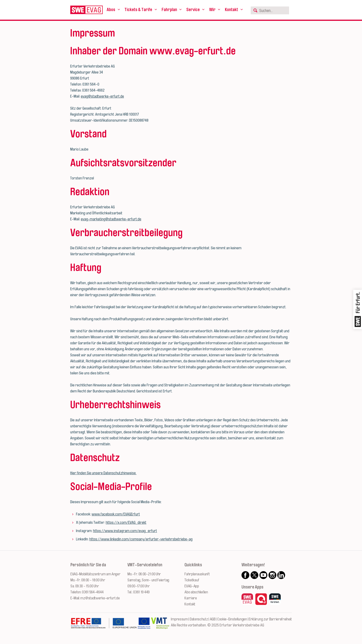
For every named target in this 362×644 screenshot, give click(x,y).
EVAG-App (192, 586)
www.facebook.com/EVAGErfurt (116, 514)
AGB (213, 619)
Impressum (179, 619)
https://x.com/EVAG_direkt (126, 522)
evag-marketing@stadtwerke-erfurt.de (111, 219)
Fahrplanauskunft (197, 574)
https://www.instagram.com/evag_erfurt (125, 531)
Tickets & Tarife (138, 10)
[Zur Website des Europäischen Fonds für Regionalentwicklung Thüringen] (104, 626)
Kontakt (231, 10)
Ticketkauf (192, 580)
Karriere (191, 598)
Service (193, 10)
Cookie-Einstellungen (232, 619)
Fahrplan (169, 10)
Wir (212, 10)
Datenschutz (199, 619)
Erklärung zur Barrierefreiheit (270, 619)
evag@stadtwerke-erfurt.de (102, 96)
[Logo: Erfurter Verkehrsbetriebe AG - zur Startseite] (86, 10)
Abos (111, 10)
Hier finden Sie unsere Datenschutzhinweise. (103, 473)
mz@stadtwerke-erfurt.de (100, 598)
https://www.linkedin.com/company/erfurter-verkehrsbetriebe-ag (141, 539)
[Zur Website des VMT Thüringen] (160, 626)
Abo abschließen (196, 592)
